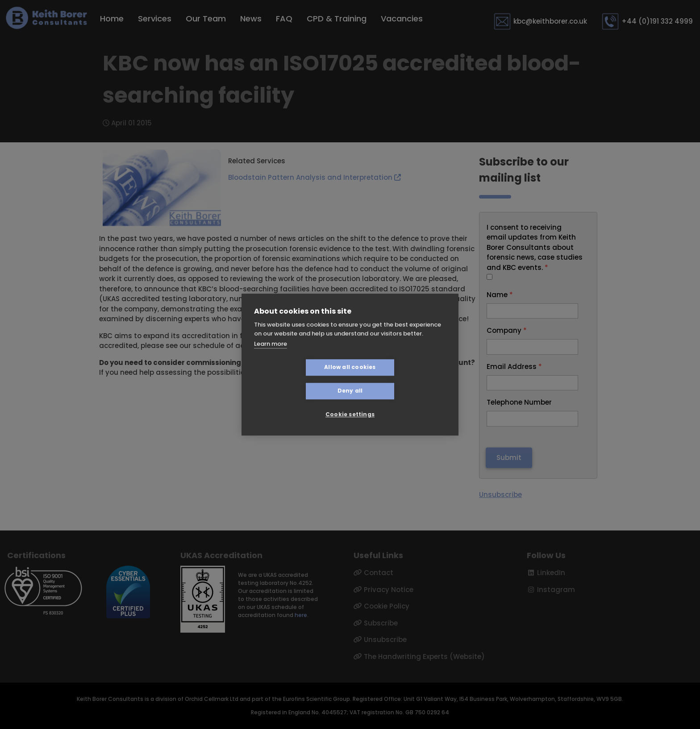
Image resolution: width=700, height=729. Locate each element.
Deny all (403, 379)
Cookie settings (350, 403)
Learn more (271, 356)
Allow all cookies (297, 379)
